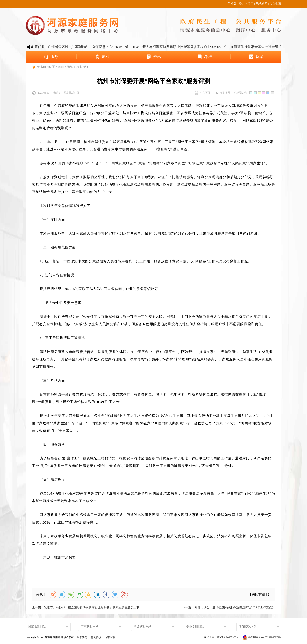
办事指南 (110, 637)
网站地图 (261, 4)
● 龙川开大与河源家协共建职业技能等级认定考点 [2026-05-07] (186, 47)
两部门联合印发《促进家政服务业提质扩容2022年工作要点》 (229, 607)
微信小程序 (246, 4)
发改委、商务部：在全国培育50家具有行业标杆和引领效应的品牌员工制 (86, 607)
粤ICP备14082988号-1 (229, 637)
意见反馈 (96, 637)
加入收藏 (275, 4)
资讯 (70, 67)
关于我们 (82, 637)
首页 (61, 67)
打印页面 (203, 93)
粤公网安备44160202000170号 (262, 637)
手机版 (232, 4)
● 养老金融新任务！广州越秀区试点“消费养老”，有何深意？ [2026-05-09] (79, 47)
